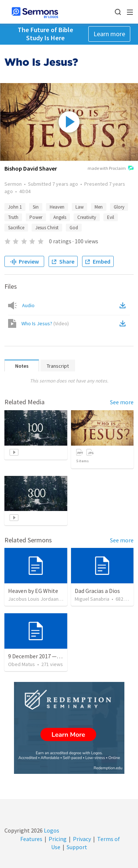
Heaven (57, 207)
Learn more (109, 34)
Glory (119, 207)
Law (79, 207)
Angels (60, 217)
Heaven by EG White (33, 591)
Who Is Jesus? (45, 323)
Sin (36, 207)
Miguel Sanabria (92, 599)
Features (31, 839)
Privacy (82, 839)
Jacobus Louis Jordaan (33, 599)
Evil (111, 217)
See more (122, 402)
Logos (51, 830)
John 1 (15, 207)
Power (36, 217)
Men (99, 207)
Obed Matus (22, 664)
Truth (13, 217)
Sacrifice (16, 228)
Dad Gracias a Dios (97, 591)
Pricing (58, 839)
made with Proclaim (111, 169)
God (74, 228)
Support (77, 847)
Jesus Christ (47, 228)
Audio (28, 305)
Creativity (87, 217)
